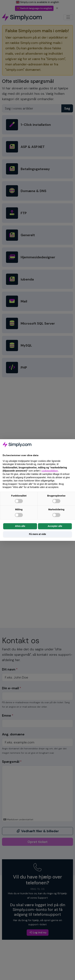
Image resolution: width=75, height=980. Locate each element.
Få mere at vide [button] (37, 534)
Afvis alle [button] (20, 526)
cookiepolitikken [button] (50, 471)
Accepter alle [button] (55, 526)
